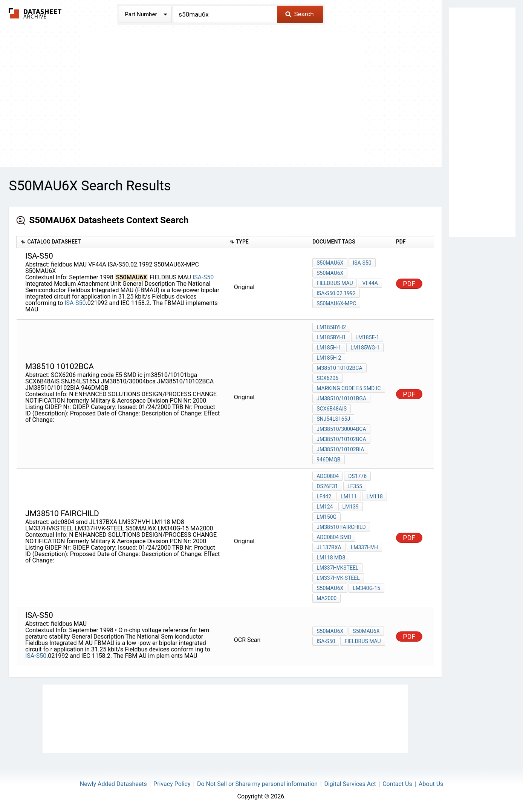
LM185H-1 (329, 348)
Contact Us (397, 784)
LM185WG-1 (365, 348)
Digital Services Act (350, 784)
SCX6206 (327, 378)
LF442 (324, 496)
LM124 (325, 507)
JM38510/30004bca (341, 429)
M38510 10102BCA (339, 368)
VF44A (370, 283)
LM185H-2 (329, 358)
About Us (431, 784)
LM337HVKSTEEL (337, 568)
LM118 (374, 496)
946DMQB (328, 460)
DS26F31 (327, 486)
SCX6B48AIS (332, 409)
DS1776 (357, 476)
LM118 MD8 (331, 558)
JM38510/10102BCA (341, 439)
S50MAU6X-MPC (336, 303)
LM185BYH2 (331, 327)
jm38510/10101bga (341, 398)
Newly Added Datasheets (113, 784)
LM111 (349, 496)
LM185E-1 (367, 337)
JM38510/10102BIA (340, 449)
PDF (409, 284)
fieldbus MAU (335, 283)
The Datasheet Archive (35, 13)
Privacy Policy (172, 784)
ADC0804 (328, 476)
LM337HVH (364, 547)
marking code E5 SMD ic (349, 388)
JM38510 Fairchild (341, 527)
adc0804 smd (334, 537)
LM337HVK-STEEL (338, 578)
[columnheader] (121, 242)
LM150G (326, 517)
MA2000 (326, 598)
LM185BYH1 (331, 337)
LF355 (355, 486)
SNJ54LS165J (333, 419)
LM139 (351, 507)
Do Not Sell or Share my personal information (257, 784)
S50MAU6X (330, 263)
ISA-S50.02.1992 (336, 293)
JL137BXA (329, 547)
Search (299, 14)
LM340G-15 (366, 588)
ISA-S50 (203, 277)
